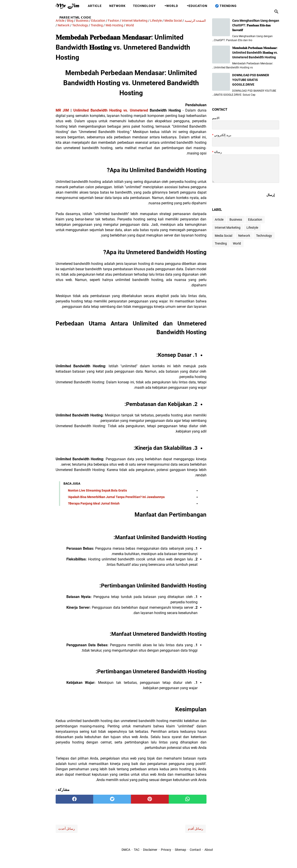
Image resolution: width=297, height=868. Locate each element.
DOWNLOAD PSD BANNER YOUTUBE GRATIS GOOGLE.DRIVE (232, 80)
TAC (118, 850)
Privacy (147, 850)
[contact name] (227, 125)
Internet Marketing (209, 228)
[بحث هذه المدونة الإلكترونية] (258, 12)
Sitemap (162, 850)
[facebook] (56, 799)
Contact (177, 850)
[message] (227, 169)
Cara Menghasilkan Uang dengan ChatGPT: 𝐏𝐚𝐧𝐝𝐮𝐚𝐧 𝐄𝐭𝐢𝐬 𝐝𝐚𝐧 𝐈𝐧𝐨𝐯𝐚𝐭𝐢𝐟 (237, 25)
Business (217, 220)
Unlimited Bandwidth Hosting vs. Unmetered (92, 110)
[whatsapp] (169, 799)
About (190, 850)
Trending (202, 243)
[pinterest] (131, 799)
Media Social (205, 236)
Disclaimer (131, 850)
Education (179, 6)
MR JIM (44, 110)
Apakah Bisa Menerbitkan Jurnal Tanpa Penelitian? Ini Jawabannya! (98, 497)
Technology (125, 6)
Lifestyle (234, 228)
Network (99, 6)
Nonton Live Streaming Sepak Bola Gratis (79, 490)
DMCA (107, 850)
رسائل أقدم (177, 829)
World (153, 6)
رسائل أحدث (48, 829)
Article (76, 6)
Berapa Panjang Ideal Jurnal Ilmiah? (75, 503)
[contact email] (227, 142)
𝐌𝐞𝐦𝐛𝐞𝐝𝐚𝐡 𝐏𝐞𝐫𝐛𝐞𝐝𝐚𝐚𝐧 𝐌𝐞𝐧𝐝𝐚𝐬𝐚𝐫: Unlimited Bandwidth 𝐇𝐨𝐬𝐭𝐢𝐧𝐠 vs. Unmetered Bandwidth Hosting (236, 53)
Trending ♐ (207, 6)
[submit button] (252, 195)
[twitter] (93, 799)
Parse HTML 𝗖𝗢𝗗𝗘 (57, 17)
